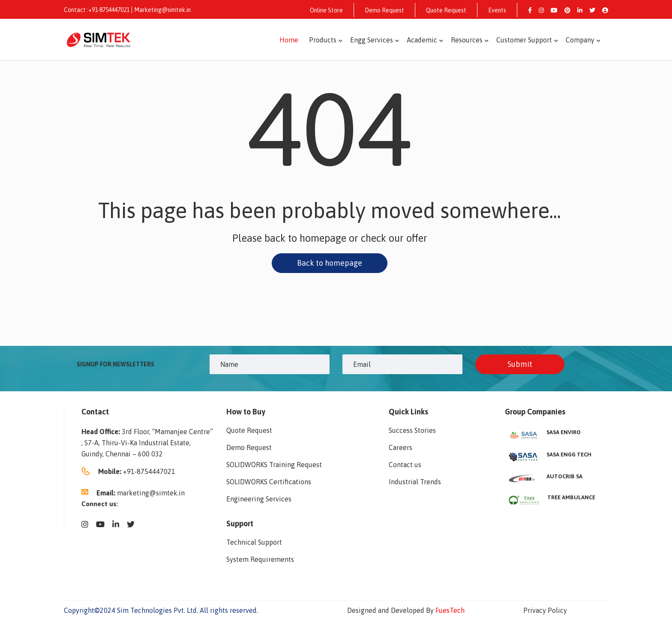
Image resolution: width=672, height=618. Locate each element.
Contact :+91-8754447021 (97, 10)
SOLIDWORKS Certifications (269, 482)
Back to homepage (330, 263)
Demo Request (384, 10)
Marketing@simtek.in (162, 10)
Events (497, 10)
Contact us (405, 465)
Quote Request (446, 10)
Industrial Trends (415, 482)
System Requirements (260, 559)
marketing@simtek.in (151, 493)
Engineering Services (259, 499)
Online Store (326, 10)
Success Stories (412, 430)
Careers (400, 447)
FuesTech (450, 610)
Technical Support (254, 542)
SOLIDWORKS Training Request (274, 465)
